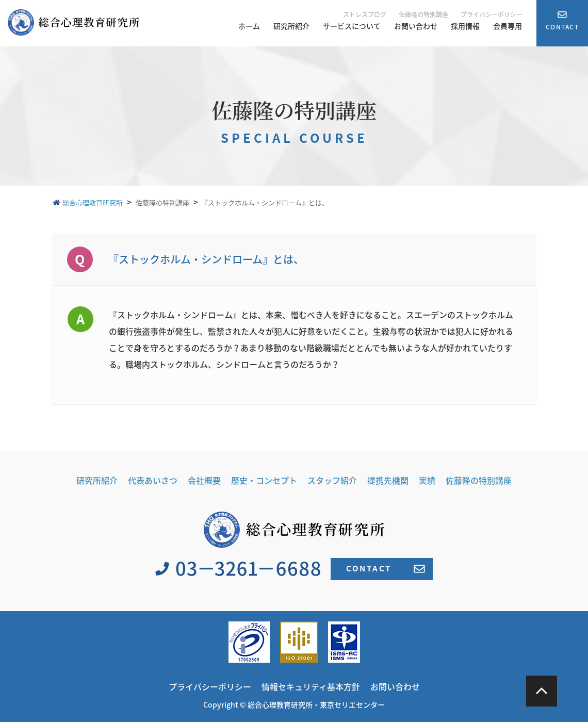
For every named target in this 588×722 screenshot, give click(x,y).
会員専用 (508, 26)
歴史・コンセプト (264, 480)
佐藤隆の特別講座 (423, 15)
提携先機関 (388, 480)
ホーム (249, 26)
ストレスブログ (365, 15)
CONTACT (386, 568)
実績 (427, 480)
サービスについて (352, 26)
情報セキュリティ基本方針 (311, 686)
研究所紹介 (291, 26)
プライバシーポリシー (492, 15)
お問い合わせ (416, 26)
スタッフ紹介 (332, 480)
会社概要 (204, 480)
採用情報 (465, 26)
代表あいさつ (153, 480)
